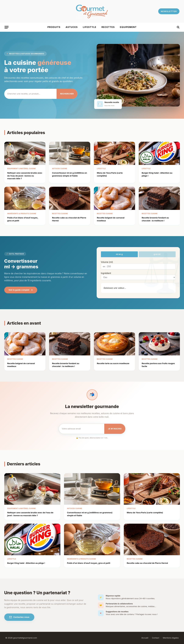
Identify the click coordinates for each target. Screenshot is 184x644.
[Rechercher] (30, 94)
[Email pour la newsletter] (82, 429)
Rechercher (67, 94)
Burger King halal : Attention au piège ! (26, 563)
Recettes (108, 27)
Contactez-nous (19, 617)
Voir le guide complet (21, 290)
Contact (155, 638)
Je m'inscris (115, 429)
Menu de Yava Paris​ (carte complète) (145, 513)
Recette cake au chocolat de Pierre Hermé (147, 563)
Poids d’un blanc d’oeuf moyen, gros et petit (89, 563)
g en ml (157, 254)
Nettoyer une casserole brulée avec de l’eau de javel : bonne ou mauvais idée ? (25, 176)
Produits (54, 27)
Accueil (145, 638)
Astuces (72, 27)
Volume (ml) (107, 262)
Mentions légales (171, 638)
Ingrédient (106, 273)
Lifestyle (89, 27)
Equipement (128, 27)
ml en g (119, 254)
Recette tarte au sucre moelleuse (113, 363)
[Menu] (7, 27)
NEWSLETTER (169, 11)
